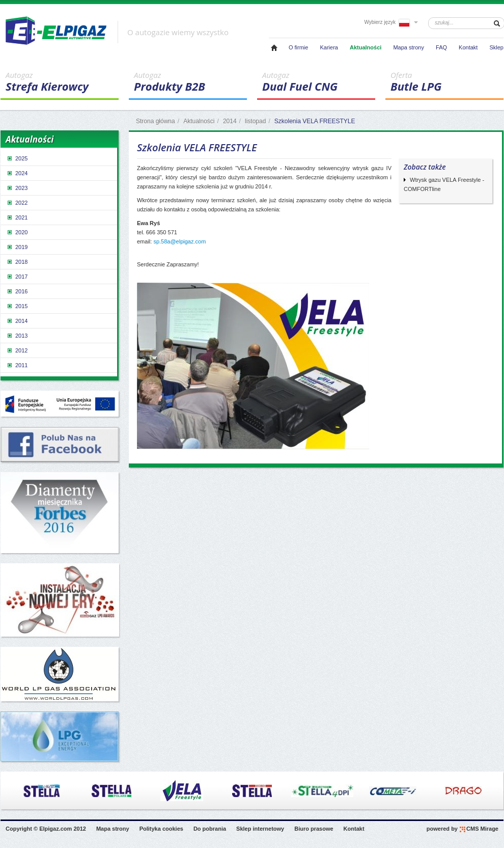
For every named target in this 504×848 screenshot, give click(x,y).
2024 (17, 173)
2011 (17, 365)
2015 (17, 306)
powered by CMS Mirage (463, 829)
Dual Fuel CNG (319, 82)
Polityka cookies (161, 829)
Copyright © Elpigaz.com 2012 (46, 829)
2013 (17, 336)
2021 (17, 217)
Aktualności (366, 47)
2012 (17, 350)
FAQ (441, 47)
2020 (17, 232)
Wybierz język (391, 22)
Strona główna (156, 121)
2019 (17, 247)
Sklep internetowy (260, 829)
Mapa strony (409, 47)
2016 (17, 291)
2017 (17, 277)
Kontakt (468, 47)
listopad (255, 121)
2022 (17, 203)
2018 (17, 262)
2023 (17, 188)
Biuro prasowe (314, 829)
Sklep (496, 47)
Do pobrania (210, 829)
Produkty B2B (190, 82)
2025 (17, 158)
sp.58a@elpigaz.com (179, 241)
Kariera (329, 47)
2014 (230, 121)
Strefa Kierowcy (62, 82)
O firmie (299, 47)
